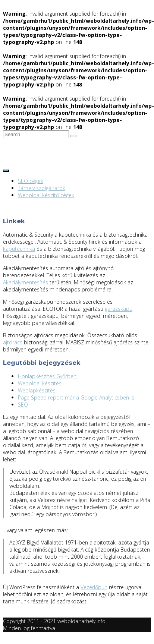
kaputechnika (19, 249)
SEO (23, 405)
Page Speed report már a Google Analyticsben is (76, 397)
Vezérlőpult (94, 587)
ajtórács (13, 342)
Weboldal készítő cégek (46, 195)
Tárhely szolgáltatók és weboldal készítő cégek (59, 152)
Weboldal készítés (40, 383)
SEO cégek (31, 181)
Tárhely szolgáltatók (42, 188)
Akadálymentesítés (26, 282)
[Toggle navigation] (6, 171)
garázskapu (119, 309)
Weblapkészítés (37, 390)
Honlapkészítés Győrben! (48, 376)
